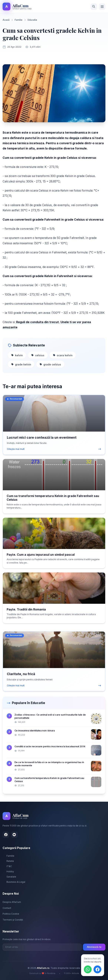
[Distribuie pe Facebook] (97, 969)
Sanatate (9, 877)
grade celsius (50, 364)
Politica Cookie (11, 914)
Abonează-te (94, 947)
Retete (8, 861)
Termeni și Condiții (13, 920)
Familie (19, 20)
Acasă (6, 20)
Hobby (8, 871)
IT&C (7, 866)
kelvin (17, 355)
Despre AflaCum (12, 902)
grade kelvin (21, 364)
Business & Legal (14, 882)
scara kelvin (63, 355)
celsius (38, 355)
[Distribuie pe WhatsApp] (88, 969)
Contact (7, 908)
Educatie (32, 20)
